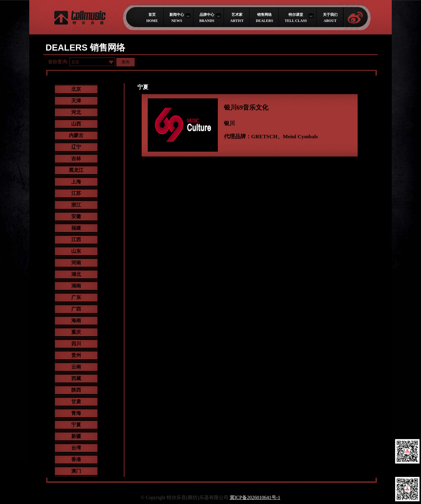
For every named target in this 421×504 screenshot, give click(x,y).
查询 (126, 62)
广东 (76, 297)
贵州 (76, 355)
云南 (76, 367)
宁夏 (76, 425)
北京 (76, 89)
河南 (76, 263)
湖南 (76, 286)
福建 (76, 228)
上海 (76, 182)
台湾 (76, 448)
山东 (76, 251)
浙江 (76, 205)
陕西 (76, 390)
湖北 (76, 274)
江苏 (76, 193)
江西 (76, 240)
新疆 (76, 436)
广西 (76, 309)
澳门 (76, 471)
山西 (76, 124)
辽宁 (76, 147)
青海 (76, 413)
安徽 (76, 216)
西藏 (76, 378)
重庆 (76, 332)
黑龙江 (76, 170)
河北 (76, 112)
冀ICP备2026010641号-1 (255, 497)
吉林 (76, 159)
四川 (76, 344)
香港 (76, 459)
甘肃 (76, 402)
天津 (76, 101)
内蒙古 (76, 135)
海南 (76, 321)
